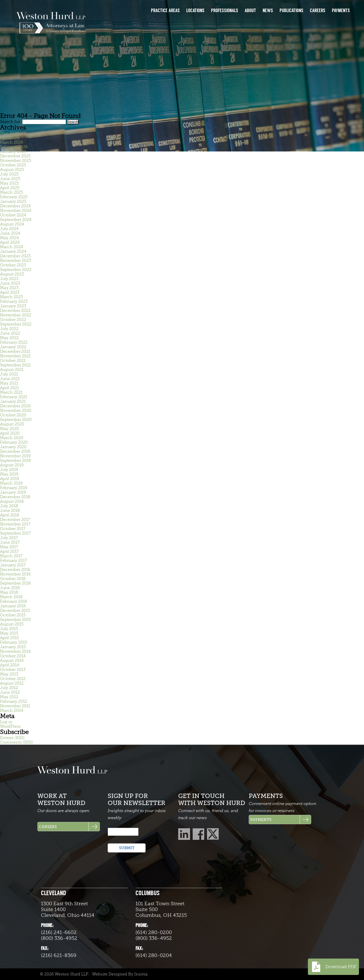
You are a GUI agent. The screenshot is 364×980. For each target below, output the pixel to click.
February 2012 (14, 701)
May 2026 (9, 133)
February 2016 (14, 601)
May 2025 (9, 183)
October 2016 (13, 579)
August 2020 (12, 424)
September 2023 (16, 270)
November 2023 (16, 261)
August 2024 (12, 224)
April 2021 (9, 388)
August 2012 (12, 683)
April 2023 (10, 292)
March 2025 (12, 192)
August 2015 (12, 624)
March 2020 (12, 438)
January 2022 (13, 347)
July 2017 (9, 538)
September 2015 (15, 620)
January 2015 (13, 647)
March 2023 (12, 297)
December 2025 (15, 156)
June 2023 (10, 283)
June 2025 (10, 179)
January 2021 (13, 401)
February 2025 (14, 197)
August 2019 (12, 465)
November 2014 (15, 651)
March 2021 (11, 392)
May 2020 (9, 429)
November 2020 (16, 411)
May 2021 (9, 383)
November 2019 (15, 456)
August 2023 (12, 274)
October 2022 (13, 320)
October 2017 (13, 529)
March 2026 (12, 142)
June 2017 (10, 542)
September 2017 (15, 533)
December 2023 (15, 256)
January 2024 (13, 252)
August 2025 (12, 170)
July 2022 (9, 329)
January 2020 (13, 447)
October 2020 (13, 415)
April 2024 (10, 242)
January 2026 (13, 152)
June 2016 (10, 588)
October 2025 (13, 165)
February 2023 (14, 301)
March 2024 (12, 247)
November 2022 (16, 315)
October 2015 (13, 615)
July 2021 (9, 374)
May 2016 (9, 592)
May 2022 (9, 338)
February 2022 (14, 342)
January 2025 (13, 202)
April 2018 (10, 515)
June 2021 (10, 379)
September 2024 (16, 220)
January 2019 (13, 492)
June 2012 (10, 692)
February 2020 (14, 442)
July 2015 (9, 629)
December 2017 (15, 520)
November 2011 (15, 706)
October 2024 (13, 215)
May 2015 (9, 633)
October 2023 (13, 265)
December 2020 (15, 406)
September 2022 (16, 324)
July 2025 (9, 174)
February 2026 (14, 147)
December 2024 (15, 206)
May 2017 (9, 547)
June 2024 (10, 233)
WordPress (10, 726)
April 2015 (9, 638)
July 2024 (9, 229)
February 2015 (14, 642)
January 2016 (13, 606)
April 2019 (9, 479)
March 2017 (11, 556)
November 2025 (16, 161)
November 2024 (16, 211)
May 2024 (9, 238)
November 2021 (15, 356)
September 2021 (15, 365)
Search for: (11, 122)
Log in (6, 722)
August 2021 (12, 370)
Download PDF (333, 967)
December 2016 (15, 570)
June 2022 (10, 333)
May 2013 (9, 674)
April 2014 (9, 665)
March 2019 (11, 483)
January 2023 (13, 306)
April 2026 (10, 138)
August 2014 (12, 661)
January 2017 (13, 565)
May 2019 (9, 474)
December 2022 (15, 311)
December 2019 (15, 451)
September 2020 (16, 420)
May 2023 (9, 288)
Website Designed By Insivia (120, 974)
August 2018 (12, 501)
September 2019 (15, 461)
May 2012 (9, 697)
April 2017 (9, 551)
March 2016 (11, 597)
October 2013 (13, 670)
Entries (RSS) (12, 738)
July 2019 (9, 470)
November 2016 (15, 574)
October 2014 (13, 656)
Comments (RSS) (16, 742)
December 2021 (15, 351)
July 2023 (9, 279)
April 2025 (10, 188)
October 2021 (13, 361)
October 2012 (13, 679)
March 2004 (12, 711)
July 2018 (9, 506)
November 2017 (15, 524)
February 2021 (14, 397)
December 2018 (15, 497)
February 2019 (14, 488)
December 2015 (15, 611)
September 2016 (15, 583)
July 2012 (9, 688)
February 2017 (14, 561)
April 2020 (10, 433)
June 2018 (10, 511)
